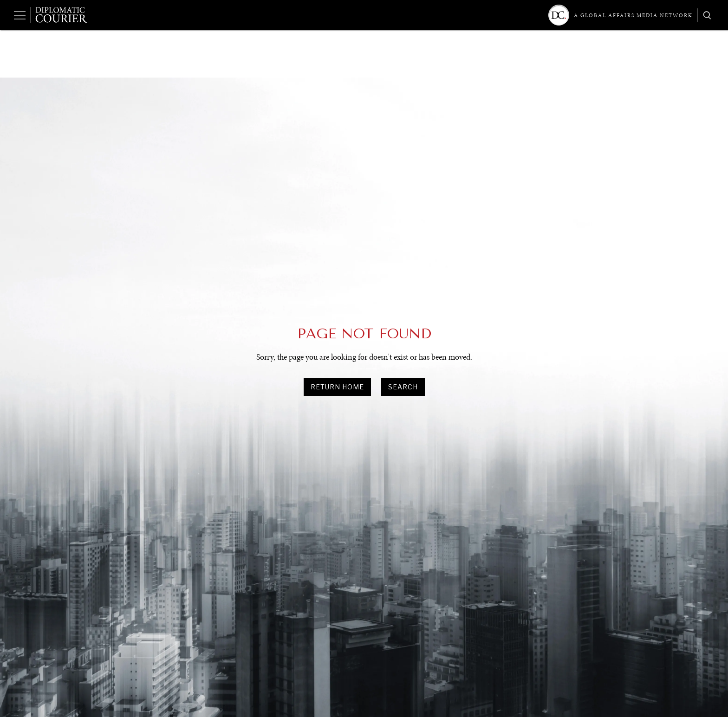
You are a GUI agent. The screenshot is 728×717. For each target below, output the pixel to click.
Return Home (337, 387)
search (403, 387)
